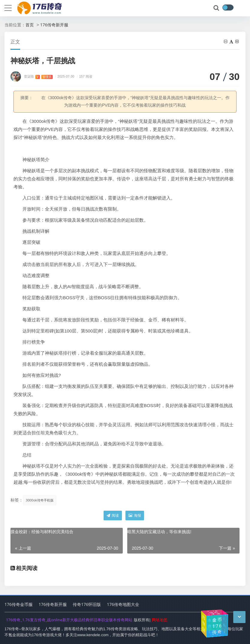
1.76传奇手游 (214, 613)
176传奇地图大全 (123, 604)
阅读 (113, 515)
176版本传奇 (212, 620)
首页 (30, 25)
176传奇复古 (204, 624)
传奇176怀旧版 (87, 604)
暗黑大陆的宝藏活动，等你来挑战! (159, 532)
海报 (135, 515)
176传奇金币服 (19, 604)
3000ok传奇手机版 (40, 500)
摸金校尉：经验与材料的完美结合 (42, 532)
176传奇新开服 (54, 25)
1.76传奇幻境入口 (215, 634)
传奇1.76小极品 (225, 622)
